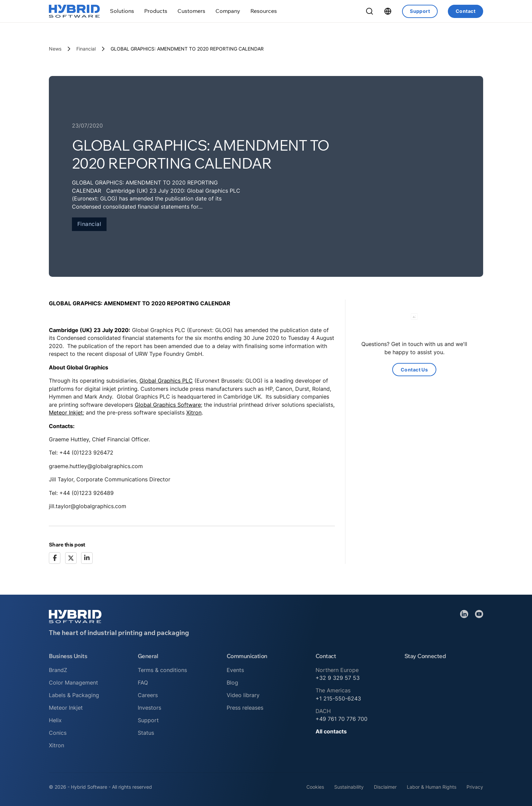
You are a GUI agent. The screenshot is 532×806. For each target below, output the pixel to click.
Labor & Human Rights (432, 787)
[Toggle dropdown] (122, 11)
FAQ (143, 683)
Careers (148, 695)
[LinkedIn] (87, 558)
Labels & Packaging (74, 695)
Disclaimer (385, 787)
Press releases (245, 708)
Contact (465, 11)
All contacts (331, 731)
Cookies (315, 787)
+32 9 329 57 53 (338, 678)
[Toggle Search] (369, 11)
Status (146, 733)
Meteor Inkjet (66, 412)
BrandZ (58, 670)
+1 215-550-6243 (338, 698)
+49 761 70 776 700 (341, 719)
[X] (71, 558)
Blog (232, 683)
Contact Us (414, 370)
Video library (243, 695)
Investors (149, 708)
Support (420, 11)
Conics (58, 733)
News (55, 49)
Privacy (475, 787)
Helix (55, 720)
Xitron (194, 412)
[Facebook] (55, 558)
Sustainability (349, 787)
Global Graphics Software (168, 405)
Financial (86, 49)
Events (235, 670)
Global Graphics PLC (166, 381)
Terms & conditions (162, 670)
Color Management (73, 683)
